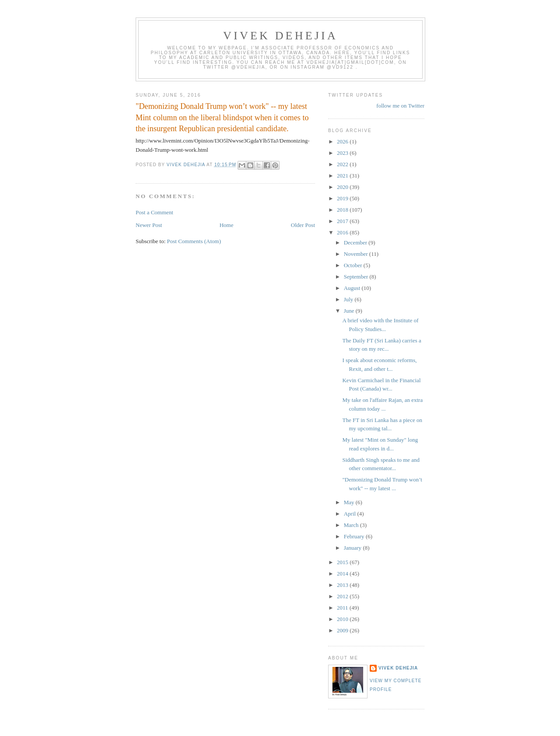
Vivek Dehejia (398, 668)
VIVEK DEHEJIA (280, 36)
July (349, 299)
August (353, 288)
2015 (343, 562)
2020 (343, 187)
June (350, 311)
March (352, 525)
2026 (343, 141)
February (355, 536)
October (354, 265)
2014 (343, 574)
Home (227, 225)
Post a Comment (154, 212)
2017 (343, 221)
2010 (343, 619)
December (356, 242)
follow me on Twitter (400, 106)
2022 (343, 164)
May (350, 502)
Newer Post (149, 225)
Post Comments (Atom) (194, 241)
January (353, 548)
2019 (343, 198)
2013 (343, 585)
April (351, 514)
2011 (343, 608)
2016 (343, 232)
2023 (343, 153)
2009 (343, 630)
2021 (343, 176)
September (357, 277)
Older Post (303, 225)
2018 (343, 210)
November (357, 254)
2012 (343, 596)
